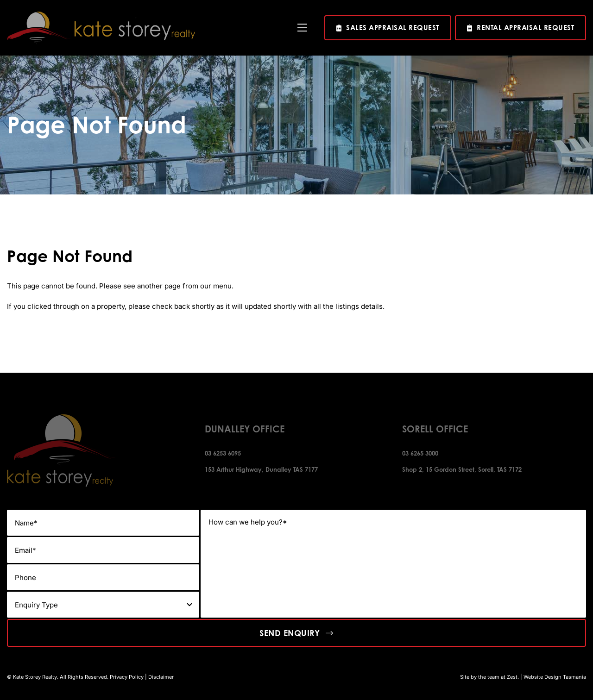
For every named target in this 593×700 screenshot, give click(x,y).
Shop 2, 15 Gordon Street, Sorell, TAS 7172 (462, 469)
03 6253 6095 (223, 453)
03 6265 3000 (420, 453)
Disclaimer (161, 677)
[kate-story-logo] (101, 15)
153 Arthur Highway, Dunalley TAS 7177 (261, 469)
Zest (512, 677)
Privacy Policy (127, 677)
